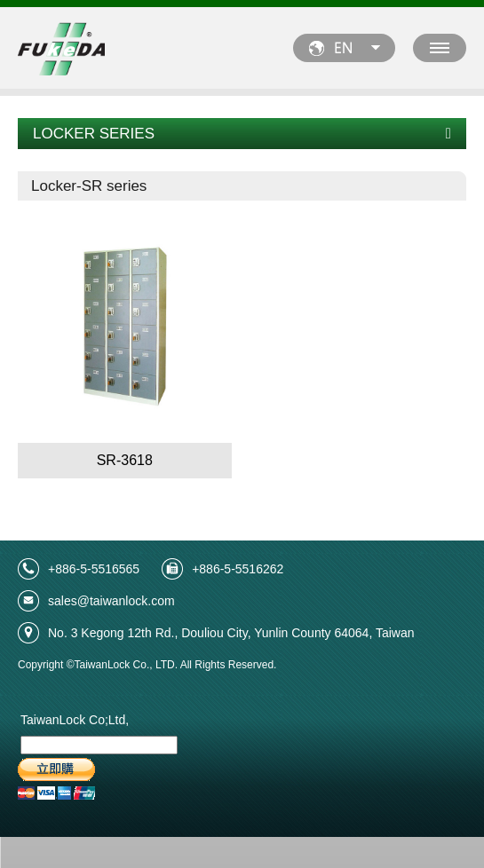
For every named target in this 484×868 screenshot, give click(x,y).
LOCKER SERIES (242, 134)
